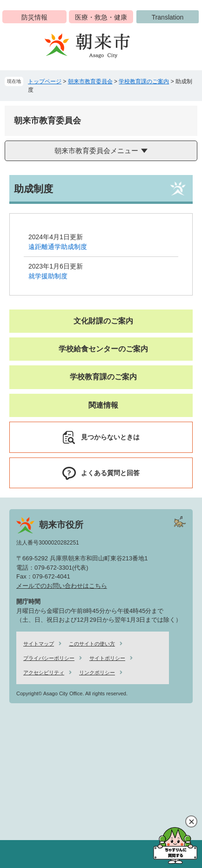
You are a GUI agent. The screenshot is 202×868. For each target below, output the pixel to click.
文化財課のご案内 (103, 321)
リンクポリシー (97, 673)
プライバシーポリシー (49, 658)
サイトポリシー (107, 658)
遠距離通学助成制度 (58, 247)
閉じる (191, 821)
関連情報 (103, 405)
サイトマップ (39, 644)
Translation (168, 17)
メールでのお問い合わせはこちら (62, 586)
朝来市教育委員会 (90, 81)
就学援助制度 (48, 276)
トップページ (45, 81)
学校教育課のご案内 (144, 81)
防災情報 (34, 17)
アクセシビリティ (44, 673)
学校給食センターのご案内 (103, 349)
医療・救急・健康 (101, 17)
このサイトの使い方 (92, 644)
